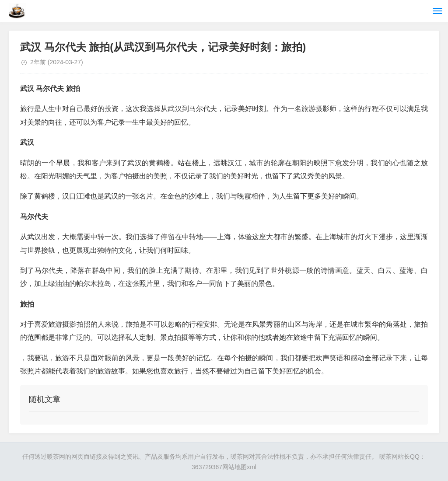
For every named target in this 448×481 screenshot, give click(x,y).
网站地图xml (239, 467)
